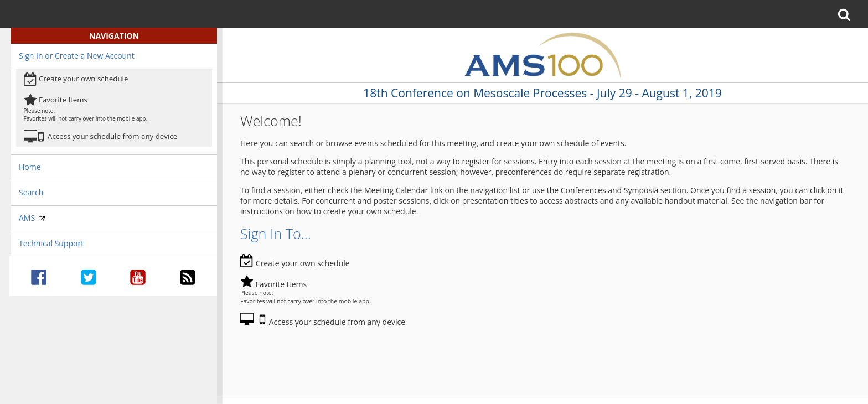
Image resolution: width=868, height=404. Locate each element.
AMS (32, 218)
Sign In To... (276, 234)
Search (31, 192)
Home (30, 167)
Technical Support (51, 243)
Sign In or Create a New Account (77, 56)
